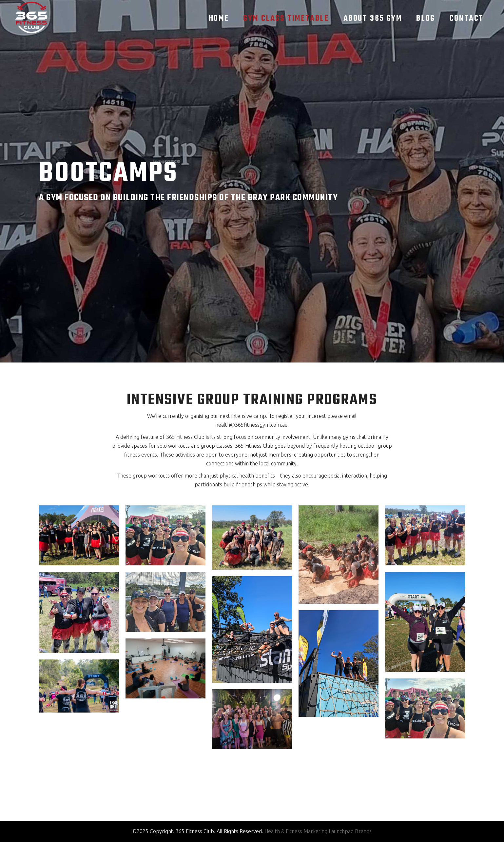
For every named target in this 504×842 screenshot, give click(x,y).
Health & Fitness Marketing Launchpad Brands (318, 831)
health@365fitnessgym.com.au (251, 425)
